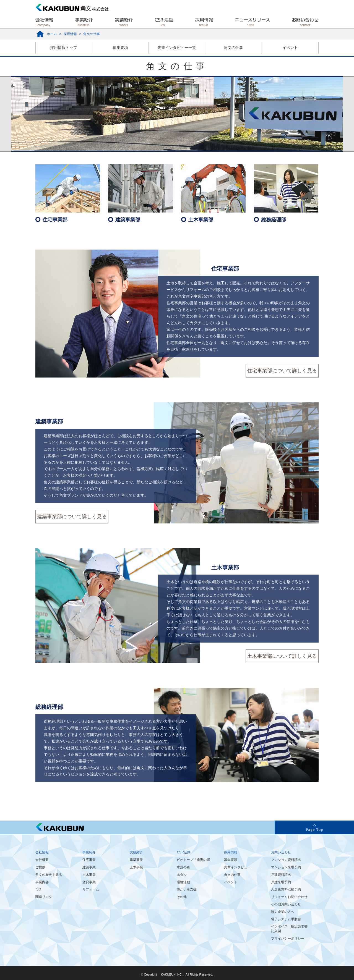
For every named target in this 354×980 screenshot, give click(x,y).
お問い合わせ (281, 852)
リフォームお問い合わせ (289, 897)
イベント (290, 48)
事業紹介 (89, 852)
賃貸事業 (89, 882)
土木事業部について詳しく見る (282, 656)
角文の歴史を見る (49, 875)
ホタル (182, 875)
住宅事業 (89, 860)
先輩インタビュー (237, 867)
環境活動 (183, 882)
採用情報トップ (64, 48)
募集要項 (120, 48)
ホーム (52, 34)
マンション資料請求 (286, 860)
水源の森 (183, 867)
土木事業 (89, 875)
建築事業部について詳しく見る (72, 517)
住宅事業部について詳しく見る (282, 371)
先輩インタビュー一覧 (177, 48)
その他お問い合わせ (286, 904)
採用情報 (70, 34)
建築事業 (89, 867)
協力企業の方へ (283, 912)
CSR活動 (183, 852)
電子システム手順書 (286, 919)
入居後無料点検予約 (286, 889)
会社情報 (42, 852)
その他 (182, 897)
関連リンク (44, 897)
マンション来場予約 (286, 867)
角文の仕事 (233, 48)
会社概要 (42, 860)
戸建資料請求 (281, 875)
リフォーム (91, 889)
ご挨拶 (40, 867)
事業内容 (42, 882)
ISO (38, 889)
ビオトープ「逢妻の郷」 (195, 860)
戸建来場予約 (281, 882)
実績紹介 (136, 852)
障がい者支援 (187, 889)
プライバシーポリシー (288, 939)
